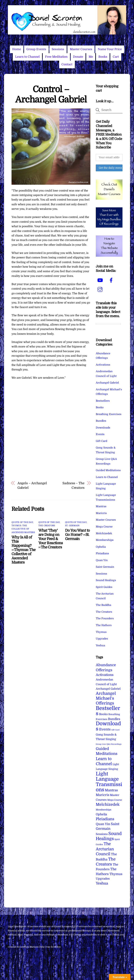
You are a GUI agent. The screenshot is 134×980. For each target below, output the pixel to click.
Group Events (36, 49)
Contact (67, 64)
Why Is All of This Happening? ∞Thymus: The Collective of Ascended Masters (23, 550)
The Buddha (103, 605)
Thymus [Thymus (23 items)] (116, 874)
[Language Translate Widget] (108, 324)
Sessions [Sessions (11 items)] (102, 834)
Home (17, 49)
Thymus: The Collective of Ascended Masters (23, 529)
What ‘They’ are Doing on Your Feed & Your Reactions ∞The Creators (51, 539)
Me (91, 57)
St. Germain (72, 526)
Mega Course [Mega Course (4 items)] (115, 800)
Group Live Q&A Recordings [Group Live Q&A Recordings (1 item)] (109, 744)
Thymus (101, 632)
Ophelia (101, 547)
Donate (78, 57)
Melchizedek (104, 533)
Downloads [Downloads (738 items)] (108, 726)
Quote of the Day (22, 522)
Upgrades (102, 639)
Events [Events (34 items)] (105, 729)
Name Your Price (110, 49)
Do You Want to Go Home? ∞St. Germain (77, 535)
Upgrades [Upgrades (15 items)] (103, 879)
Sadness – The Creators (73, 485)
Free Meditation (56, 57)
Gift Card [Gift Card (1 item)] (115, 730)
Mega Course (104, 527)
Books (103, 57)
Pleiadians (102, 553)
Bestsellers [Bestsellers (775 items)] (108, 711)
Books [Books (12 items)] (103, 714)
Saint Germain (105, 567)
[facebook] (112, 280)
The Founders (105, 618)
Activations (103, 365)
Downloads (103, 428)
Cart (116, 57)
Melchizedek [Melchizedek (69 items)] (108, 804)
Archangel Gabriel (107, 383)
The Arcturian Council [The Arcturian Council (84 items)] (105, 849)
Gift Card (101, 441)
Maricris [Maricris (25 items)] (103, 795)
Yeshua (100, 645)
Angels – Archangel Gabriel (32, 485)
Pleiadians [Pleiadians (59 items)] (105, 819)
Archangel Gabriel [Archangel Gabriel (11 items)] (108, 689)
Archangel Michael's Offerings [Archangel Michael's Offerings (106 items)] (106, 698)
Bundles (101, 421)
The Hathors (104, 625)
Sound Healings (106, 580)
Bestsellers (103, 401)
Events (100, 434)
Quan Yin (102, 560)
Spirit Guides (104, 587)
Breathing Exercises (109, 414)
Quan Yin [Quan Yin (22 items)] (103, 824)
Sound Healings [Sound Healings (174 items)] (109, 836)
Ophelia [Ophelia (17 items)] (101, 814)
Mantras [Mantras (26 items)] (111, 790)
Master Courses (81, 49)
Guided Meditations (108, 470)
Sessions (58, 49)
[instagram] (101, 290)
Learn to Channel (27, 57)
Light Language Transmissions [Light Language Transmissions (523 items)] (109, 782)
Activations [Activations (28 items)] (105, 675)
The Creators (47, 526)
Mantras (101, 506)
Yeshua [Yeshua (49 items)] (102, 883)
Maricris (101, 513)
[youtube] (101, 280)
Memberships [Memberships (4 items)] (104, 810)
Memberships (105, 540)
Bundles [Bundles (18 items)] (114, 719)
